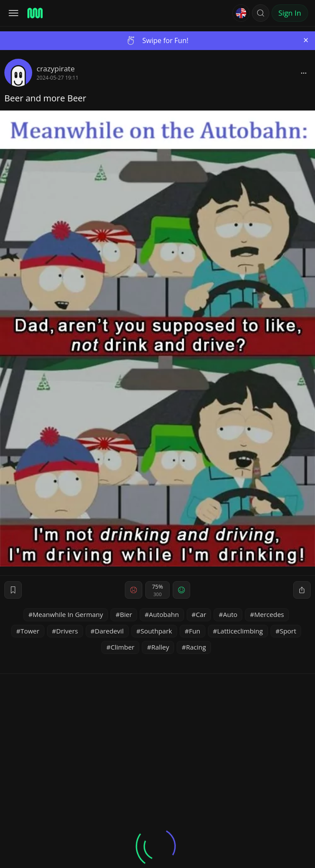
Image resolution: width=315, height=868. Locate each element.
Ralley (160, 647)
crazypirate (56, 69)
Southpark (156, 631)
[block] (304, 73)
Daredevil (109, 631)
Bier (126, 614)
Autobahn (164, 614)
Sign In (290, 13)
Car (201, 614)
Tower (30, 631)
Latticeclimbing (240, 631)
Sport (288, 631)
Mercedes (269, 614)
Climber (122, 647)
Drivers (67, 631)
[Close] (306, 40)
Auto (230, 614)
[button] (261, 13)
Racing (196, 647)
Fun (194, 631)
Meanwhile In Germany (68, 614)
